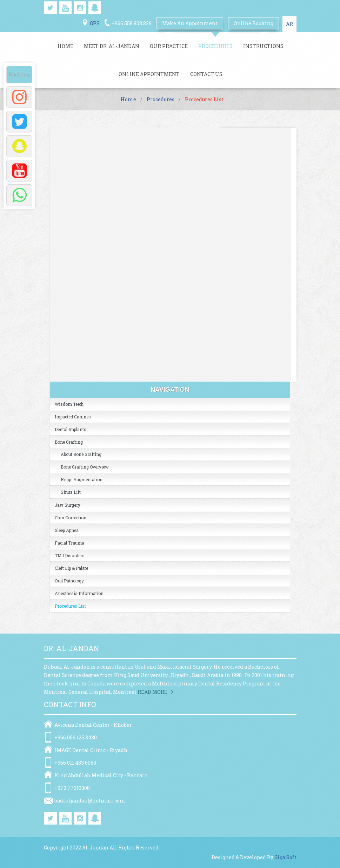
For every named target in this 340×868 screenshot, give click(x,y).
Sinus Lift (71, 492)
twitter (51, 8)
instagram (80, 8)
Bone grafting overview (85, 467)
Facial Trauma (69, 543)
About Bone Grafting (81, 454)
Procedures (215, 46)
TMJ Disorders (70, 555)
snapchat (95, 8)
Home (65, 46)
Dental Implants (71, 429)
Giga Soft (285, 857)
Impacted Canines (73, 417)
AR (289, 24)
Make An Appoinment (190, 23)
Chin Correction (71, 518)
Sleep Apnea (67, 530)
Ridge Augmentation (82, 479)
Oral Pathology (69, 581)
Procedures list (70, 606)
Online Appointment (149, 74)
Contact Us (206, 74)
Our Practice (169, 46)
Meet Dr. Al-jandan (112, 46)
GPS (95, 23)
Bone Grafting (69, 442)
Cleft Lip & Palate (71, 568)
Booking (19, 74)
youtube (65, 8)
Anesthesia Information (79, 593)
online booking (254, 23)
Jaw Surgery (68, 505)
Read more (152, 692)
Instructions (263, 46)
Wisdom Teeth (69, 404)
